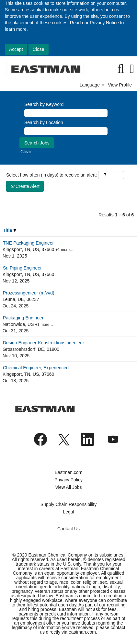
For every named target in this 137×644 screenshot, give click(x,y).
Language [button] (92, 85)
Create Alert (25, 186)
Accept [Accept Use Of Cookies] (16, 49)
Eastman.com (69, 472)
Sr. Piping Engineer (22, 268)
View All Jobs (68, 487)
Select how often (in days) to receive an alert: (51, 175)
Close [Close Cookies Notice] (39, 49)
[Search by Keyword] (66, 113)
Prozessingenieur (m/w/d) (29, 293)
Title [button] (10, 230)
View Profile (120, 85)
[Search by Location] (66, 131)
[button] (132, 69)
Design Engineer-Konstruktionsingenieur (44, 343)
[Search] (121, 69)
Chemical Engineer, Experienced (36, 368)
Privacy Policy (68, 480)
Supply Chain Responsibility (69, 504)
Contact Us (68, 529)
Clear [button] (26, 152)
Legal (68, 512)
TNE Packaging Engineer (28, 243)
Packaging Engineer (23, 318)
